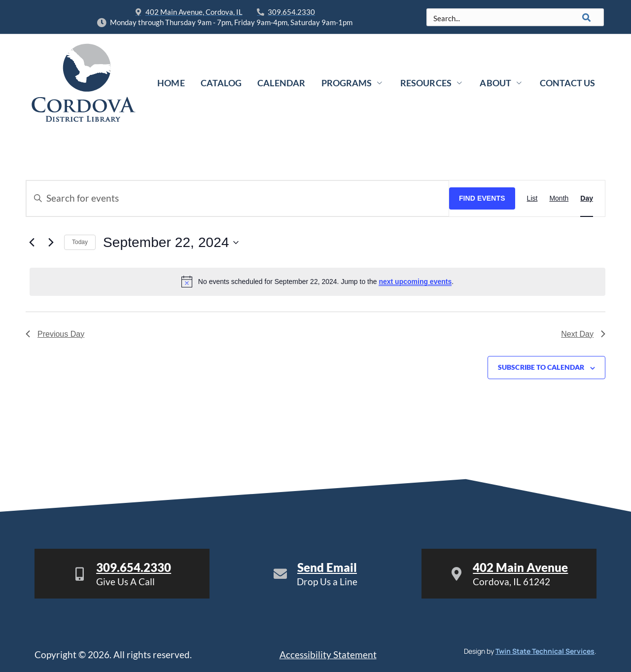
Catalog (222, 83)
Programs (353, 83)
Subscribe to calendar (541, 367)
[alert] (317, 282)
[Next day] (51, 243)
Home (172, 83)
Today (80, 242)
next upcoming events (415, 282)
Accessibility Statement (328, 654)
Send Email (327, 567)
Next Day (583, 334)
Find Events (482, 198)
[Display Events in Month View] (559, 198)
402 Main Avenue (520, 567)
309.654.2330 (134, 567)
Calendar (282, 83)
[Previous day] (32, 243)
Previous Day (55, 334)
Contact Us (567, 83)
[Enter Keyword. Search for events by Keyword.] (238, 198)
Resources (432, 83)
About (501, 83)
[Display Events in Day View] (587, 198)
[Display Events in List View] (532, 198)
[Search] (587, 17)
